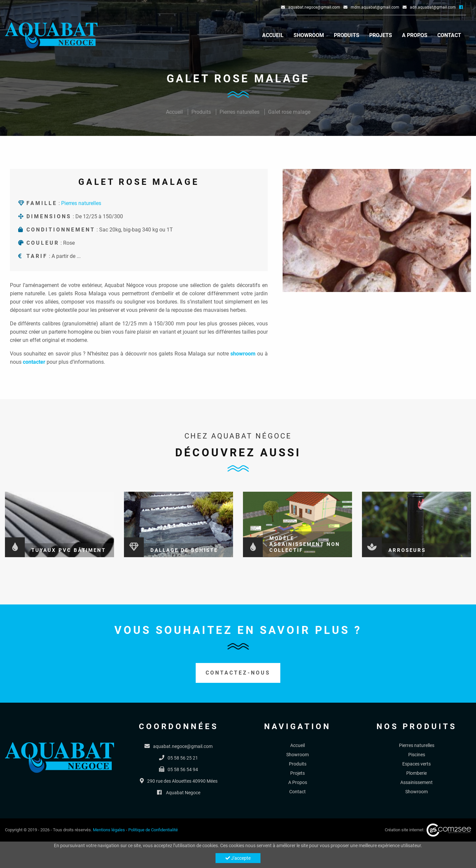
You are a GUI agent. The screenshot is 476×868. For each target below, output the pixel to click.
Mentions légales (109, 830)
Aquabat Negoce (183, 793)
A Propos (415, 35)
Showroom (309, 35)
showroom (243, 354)
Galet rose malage (289, 112)
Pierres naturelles (239, 112)
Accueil (273, 35)
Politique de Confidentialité (153, 830)
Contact (449, 35)
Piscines (417, 755)
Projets (381, 35)
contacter (34, 362)
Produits (347, 35)
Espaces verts (416, 764)
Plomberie (416, 773)
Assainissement (416, 782)
